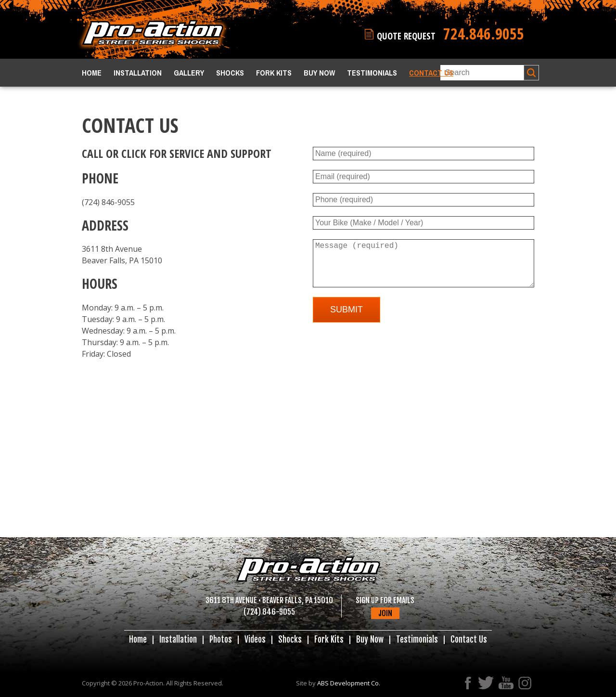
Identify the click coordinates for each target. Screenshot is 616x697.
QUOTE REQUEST (417, 36)
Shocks (230, 73)
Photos (221, 639)
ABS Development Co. (349, 683)
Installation (138, 73)
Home (92, 73)
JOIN (385, 613)
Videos (255, 639)
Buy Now (319, 73)
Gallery (189, 73)
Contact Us (431, 73)
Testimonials (372, 73)
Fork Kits (274, 73)
